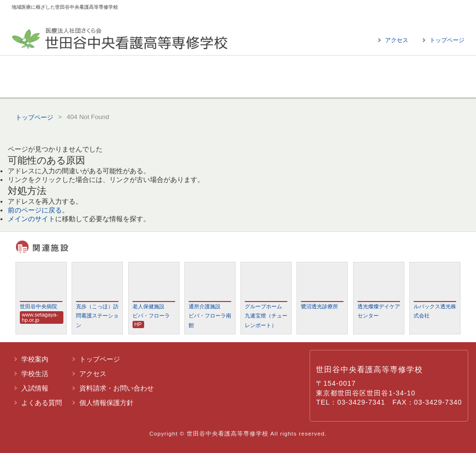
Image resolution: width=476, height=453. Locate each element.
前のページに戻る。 (38, 210)
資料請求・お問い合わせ (117, 388)
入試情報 (294, 76)
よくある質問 (405, 76)
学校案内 (71, 76)
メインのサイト (31, 219)
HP (138, 324)
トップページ (447, 40)
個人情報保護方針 (106, 403)
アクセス (397, 40)
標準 (441, 12)
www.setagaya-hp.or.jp (40, 317)
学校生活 (182, 76)
